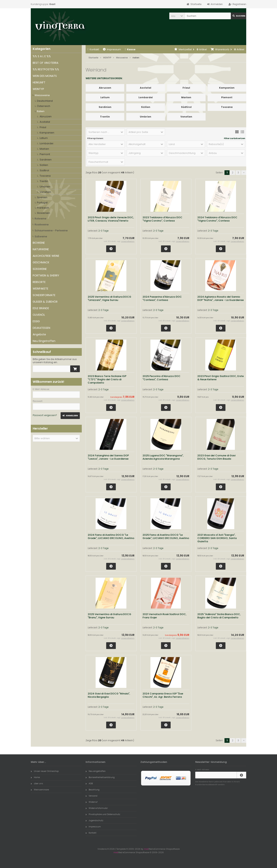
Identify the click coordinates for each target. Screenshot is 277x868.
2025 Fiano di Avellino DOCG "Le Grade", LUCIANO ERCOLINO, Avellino (166, 536)
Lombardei (46, 143)
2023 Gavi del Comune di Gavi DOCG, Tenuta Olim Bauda (216, 457)
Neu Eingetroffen (44, 341)
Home (35, 777)
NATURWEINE (41, 249)
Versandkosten (128, 241)
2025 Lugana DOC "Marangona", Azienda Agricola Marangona (163, 457)
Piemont (45, 154)
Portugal (42, 203)
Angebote (39, 334)
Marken (44, 149)
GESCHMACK (41, 262)
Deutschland (45, 101)
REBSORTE (39, 282)
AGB (89, 783)
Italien (41, 111)
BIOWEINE (39, 243)
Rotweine (40, 219)
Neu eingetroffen (96, 771)
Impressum (112, 49)
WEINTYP (38, 89)
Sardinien (46, 160)
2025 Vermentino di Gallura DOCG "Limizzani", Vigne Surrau (109, 298)
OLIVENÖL (39, 315)
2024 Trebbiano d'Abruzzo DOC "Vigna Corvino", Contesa (217, 219)
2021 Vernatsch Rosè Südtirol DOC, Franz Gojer (164, 616)
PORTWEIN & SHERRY (46, 275)
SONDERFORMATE (44, 295)
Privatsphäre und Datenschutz (103, 814)
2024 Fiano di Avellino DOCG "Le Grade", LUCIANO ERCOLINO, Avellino (111, 536)
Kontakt (93, 49)
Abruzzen (46, 116)
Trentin (44, 181)
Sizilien (44, 165)
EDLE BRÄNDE (41, 308)
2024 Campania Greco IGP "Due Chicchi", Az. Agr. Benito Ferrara (163, 695)
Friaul (43, 127)
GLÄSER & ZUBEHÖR (45, 302)
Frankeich (43, 208)
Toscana (45, 176)
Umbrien (45, 187)
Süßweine (41, 236)
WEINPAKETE (40, 289)
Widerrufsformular (97, 808)
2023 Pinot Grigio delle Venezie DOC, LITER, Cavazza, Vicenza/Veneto (111, 219)
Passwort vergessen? (45, 415)
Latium (44, 138)
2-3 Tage (103, 231)
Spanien (42, 197)
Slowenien (43, 213)
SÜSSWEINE (40, 269)
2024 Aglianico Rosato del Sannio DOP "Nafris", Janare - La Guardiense (221, 298)
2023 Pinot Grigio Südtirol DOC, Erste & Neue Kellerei (221, 378)
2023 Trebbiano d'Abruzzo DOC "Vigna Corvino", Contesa (162, 219)
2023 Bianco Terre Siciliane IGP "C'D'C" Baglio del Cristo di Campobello (107, 379)
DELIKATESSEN (41, 328)
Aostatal (45, 122)
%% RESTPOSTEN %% (46, 69)
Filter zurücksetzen (234, 139)
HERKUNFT (39, 82)
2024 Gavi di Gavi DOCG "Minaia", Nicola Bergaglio (109, 695)
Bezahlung (93, 790)
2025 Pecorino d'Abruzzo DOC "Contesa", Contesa (161, 378)
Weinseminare (40, 790)
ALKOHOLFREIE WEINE (46, 256)
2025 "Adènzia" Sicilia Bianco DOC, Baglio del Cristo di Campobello (219, 616)
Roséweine (42, 225)
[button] (177, 16)
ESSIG (36, 321)
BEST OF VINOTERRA (45, 63)
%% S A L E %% (42, 56)
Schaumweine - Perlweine (51, 230)
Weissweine (42, 95)
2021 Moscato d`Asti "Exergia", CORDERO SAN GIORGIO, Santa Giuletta (217, 538)
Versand (91, 796)
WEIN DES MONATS (45, 76)
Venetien (45, 192)
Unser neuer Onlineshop (45, 771)
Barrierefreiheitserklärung (100, 777)
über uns (37, 783)
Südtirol (44, 170)
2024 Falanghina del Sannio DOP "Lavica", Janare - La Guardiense (108, 457)
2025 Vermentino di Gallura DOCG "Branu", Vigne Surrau (109, 616)
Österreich (44, 106)
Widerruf (92, 802)
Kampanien (47, 133)
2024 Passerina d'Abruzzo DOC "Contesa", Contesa (162, 298)
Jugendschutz (94, 820)
